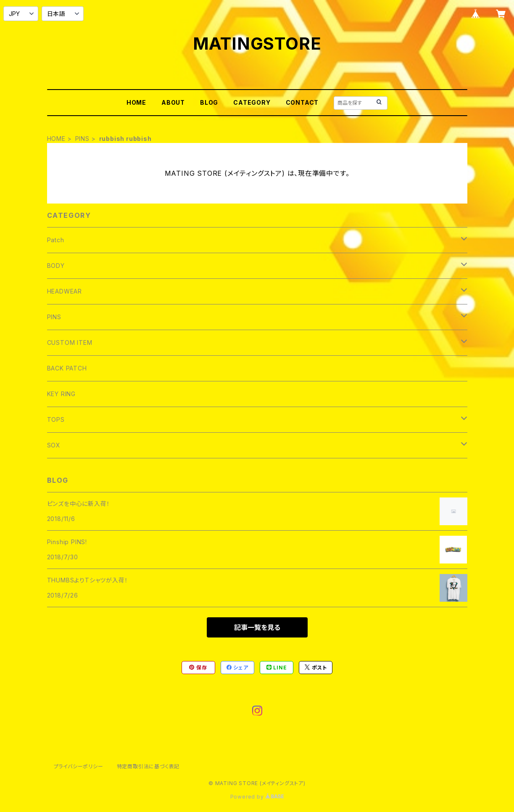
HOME (136, 102)
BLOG (209, 102)
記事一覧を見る (257, 627)
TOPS (56, 419)
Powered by (257, 797)
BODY (56, 266)
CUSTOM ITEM (70, 343)
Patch (56, 240)
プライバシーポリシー (79, 766)
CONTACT (302, 102)
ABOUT (173, 102)
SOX (54, 445)
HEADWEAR (65, 291)
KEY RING (61, 394)
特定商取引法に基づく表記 (148, 766)
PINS (82, 139)
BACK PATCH (67, 368)
